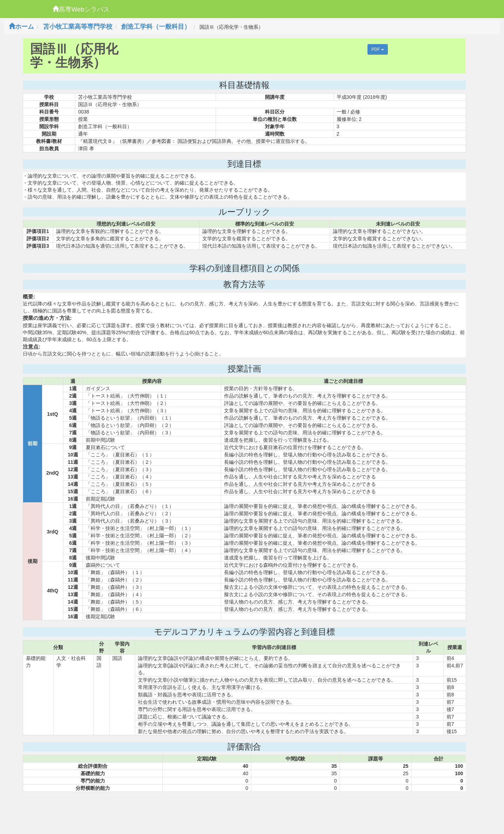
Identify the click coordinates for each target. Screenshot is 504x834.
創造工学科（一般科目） (156, 27)
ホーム (21, 27)
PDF (377, 49)
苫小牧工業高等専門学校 (78, 27)
